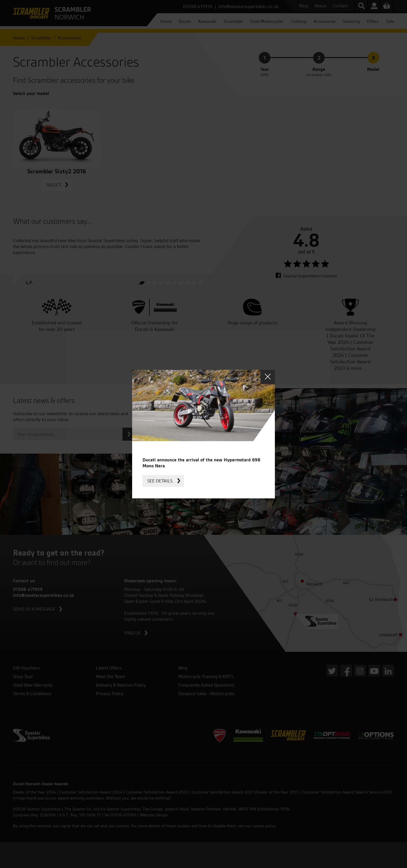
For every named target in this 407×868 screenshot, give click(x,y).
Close (268, 377)
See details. (160, 481)
